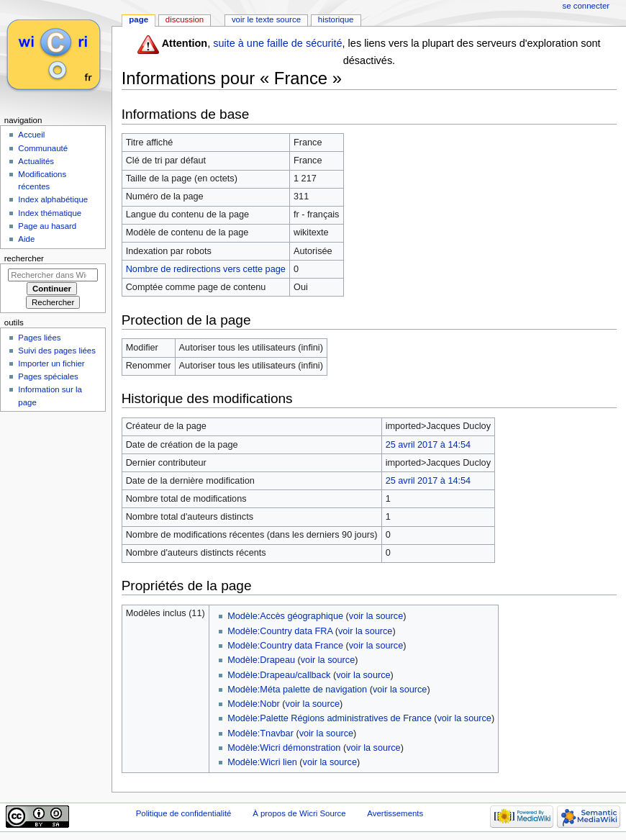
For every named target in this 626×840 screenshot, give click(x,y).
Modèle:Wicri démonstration (284, 748)
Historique (336, 19)
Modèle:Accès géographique (285, 616)
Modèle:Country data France (285, 646)
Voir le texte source (266, 19)
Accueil (31, 135)
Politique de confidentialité (184, 813)
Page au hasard (47, 226)
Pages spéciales (48, 376)
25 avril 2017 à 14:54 (428, 445)
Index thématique (50, 213)
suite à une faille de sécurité (277, 43)
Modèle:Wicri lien (262, 762)
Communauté (43, 148)
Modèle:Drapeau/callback (279, 675)
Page (139, 19)
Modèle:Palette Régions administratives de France (330, 718)
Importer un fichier (51, 363)
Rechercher (24, 258)
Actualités (36, 161)
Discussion (185, 19)
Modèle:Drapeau (261, 660)
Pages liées (39, 338)
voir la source (376, 616)
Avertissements (395, 813)
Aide (26, 239)
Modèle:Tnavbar (260, 733)
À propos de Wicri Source (299, 813)
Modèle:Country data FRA (280, 631)
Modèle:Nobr (254, 704)
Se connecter (586, 6)
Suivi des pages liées (57, 351)
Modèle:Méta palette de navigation (297, 690)
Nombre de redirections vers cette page (206, 269)
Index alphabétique (53, 199)
